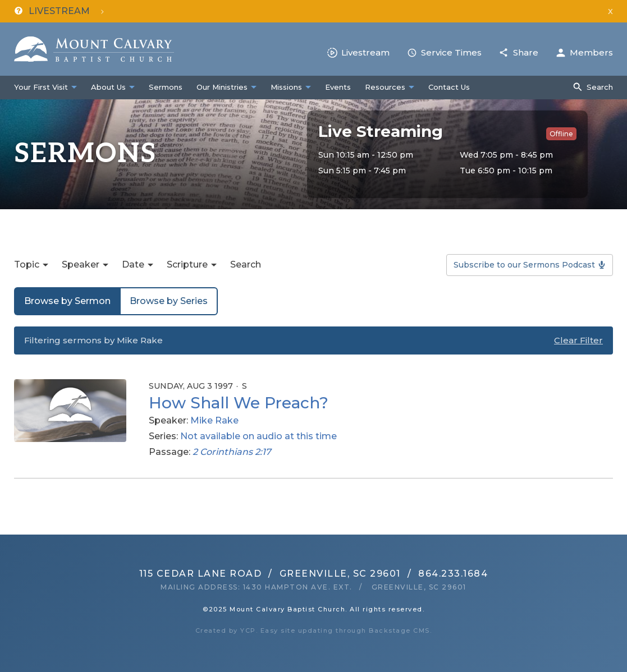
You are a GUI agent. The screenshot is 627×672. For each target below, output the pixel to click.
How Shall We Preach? (239, 403)
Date (133, 264)
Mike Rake (214, 420)
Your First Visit (41, 87)
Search (600, 87)
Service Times (451, 52)
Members (591, 52)
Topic (27, 264)
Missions (286, 87)
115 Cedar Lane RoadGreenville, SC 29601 (270, 574)
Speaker (81, 264)
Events (338, 87)
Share (526, 52)
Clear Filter (578, 340)
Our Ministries (222, 87)
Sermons (166, 87)
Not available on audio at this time (258, 436)
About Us (108, 87)
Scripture (187, 264)
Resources (385, 87)
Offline (561, 134)
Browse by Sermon (67, 301)
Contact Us (449, 87)
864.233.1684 (453, 574)
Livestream (365, 52)
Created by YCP (226, 630)
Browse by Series (169, 301)
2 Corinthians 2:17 (232, 452)
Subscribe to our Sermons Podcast (524, 265)
